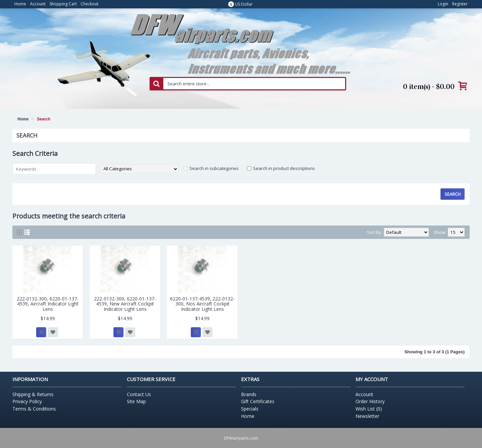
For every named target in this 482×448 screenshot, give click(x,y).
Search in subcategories (214, 168)
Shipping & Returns (33, 394)
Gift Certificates (258, 401)
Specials (250, 409)
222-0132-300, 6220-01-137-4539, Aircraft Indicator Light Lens (48, 304)
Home (23, 119)
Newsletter (367, 416)
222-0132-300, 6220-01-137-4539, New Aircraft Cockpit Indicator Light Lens (125, 304)
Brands (249, 394)
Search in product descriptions (284, 168)
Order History (370, 401)
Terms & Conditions (34, 409)
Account (364, 394)
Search (44, 119)
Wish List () (369, 409)
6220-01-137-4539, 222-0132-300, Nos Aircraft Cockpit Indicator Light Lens (202, 304)
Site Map (136, 401)
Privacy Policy (27, 401)
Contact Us (139, 394)
